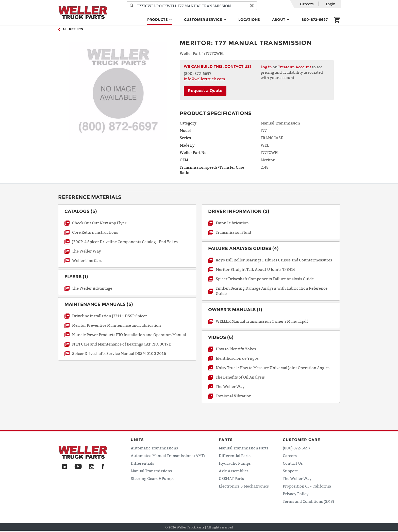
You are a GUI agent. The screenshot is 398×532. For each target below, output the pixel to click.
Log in (266, 67)
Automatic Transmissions (154, 448)
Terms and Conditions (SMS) (308, 501)
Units (137, 440)
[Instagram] (92, 467)
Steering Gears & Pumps (153, 478)
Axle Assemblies (234, 471)
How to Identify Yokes (236, 349)
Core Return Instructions (95, 232)
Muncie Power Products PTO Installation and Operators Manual (129, 335)
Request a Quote (205, 91)
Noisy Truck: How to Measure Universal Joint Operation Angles (273, 368)
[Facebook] (103, 467)
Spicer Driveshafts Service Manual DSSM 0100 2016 (119, 353)
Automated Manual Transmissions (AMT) (168, 456)
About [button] (279, 20)
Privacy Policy (296, 494)
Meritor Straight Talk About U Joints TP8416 (256, 269)
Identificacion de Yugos (237, 358)
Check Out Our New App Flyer (99, 223)
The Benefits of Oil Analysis (240, 377)
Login (331, 4)
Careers (307, 4)
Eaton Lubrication (232, 223)
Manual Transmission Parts (244, 448)
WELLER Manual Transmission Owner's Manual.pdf (262, 321)
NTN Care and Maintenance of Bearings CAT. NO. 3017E (121, 344)
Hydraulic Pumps (235, 463)
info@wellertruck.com (204, 79)
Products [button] (158, 20)
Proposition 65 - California (307, 486)
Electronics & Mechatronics (244, 486)
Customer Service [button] (203, 20)
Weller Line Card (87, 260)
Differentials (142, 463)
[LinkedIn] (64, 467)
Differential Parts (235, 456)
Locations (249, 20)
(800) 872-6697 (297, 448)
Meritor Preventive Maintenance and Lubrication (117, 325)
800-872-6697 (315, 20)
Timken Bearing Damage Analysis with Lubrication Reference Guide (272, 291)
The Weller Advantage (92, 288)
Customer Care (302, 440)
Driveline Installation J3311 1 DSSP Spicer (110, 316)
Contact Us (293, 463)
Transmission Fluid (233, 232)
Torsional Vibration (234, 396)
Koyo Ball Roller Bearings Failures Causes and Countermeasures (274, 260)
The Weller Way (87, 251)
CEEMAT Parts (231, 478)
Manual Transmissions (151, 471)
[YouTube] (78, 467)
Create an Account (294, 67)
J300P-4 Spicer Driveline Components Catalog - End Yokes (125, 242)
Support (290, 471)
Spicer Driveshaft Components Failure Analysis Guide (265, 279)
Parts (226, 440)
